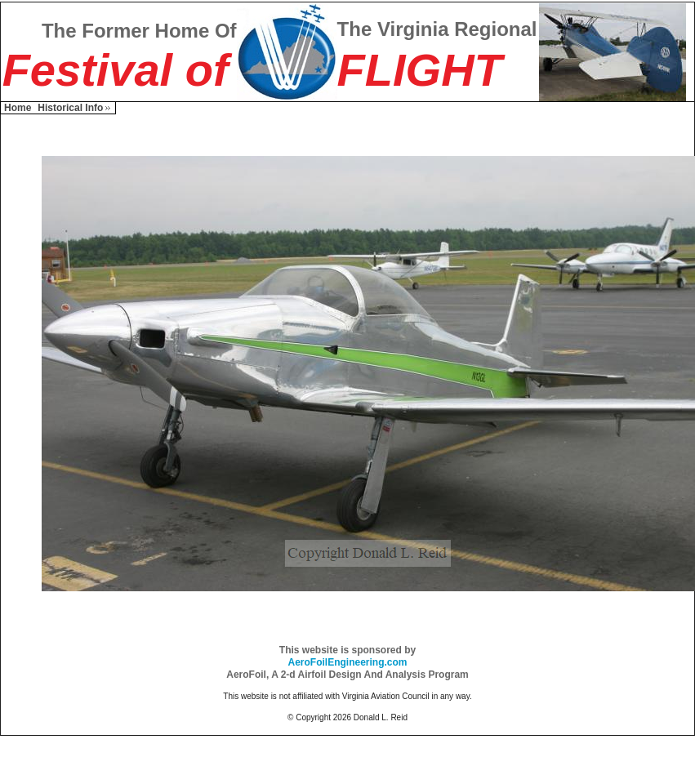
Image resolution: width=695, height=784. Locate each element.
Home (18, 108)
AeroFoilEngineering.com (347, 662)
